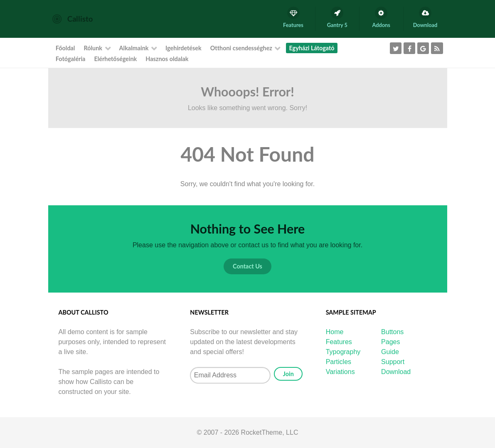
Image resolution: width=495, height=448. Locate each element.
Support (393, 362)
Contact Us (247, 266)
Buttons (392, 332)
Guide (390, 352)
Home (335, 332)
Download (396, 372)
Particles (339, 362)
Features (339, 342)
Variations (340, 372)
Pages (390, 342)
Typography (343, 352)
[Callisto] (73, 18)
